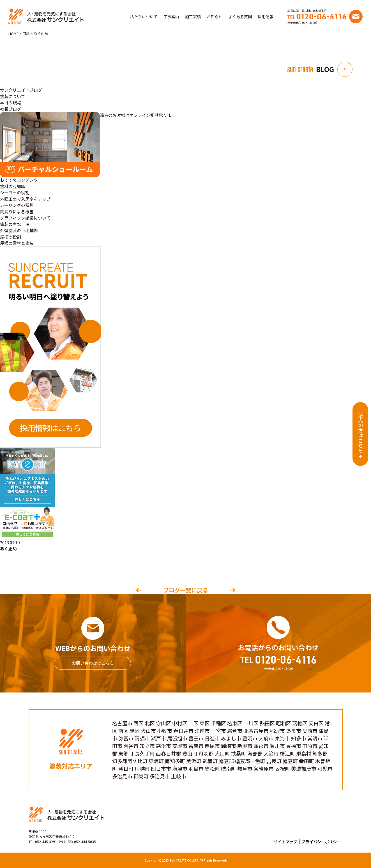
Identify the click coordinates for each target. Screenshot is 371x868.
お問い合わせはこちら (93, 663)
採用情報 (266, 17)
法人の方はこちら (361, 433)
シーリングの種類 (17, 205)
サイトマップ (285, 842)
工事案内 (171, 17)
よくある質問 (240, 17)
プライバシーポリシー (321, 842)
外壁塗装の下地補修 (19, 230)
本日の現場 (11, 102)
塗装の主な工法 (15, 224)
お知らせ (215, 17)
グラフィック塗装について (25, 218)
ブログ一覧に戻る (186, 590)
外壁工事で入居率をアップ (25, 199)
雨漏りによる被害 (17, 212)
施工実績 (193, 17)
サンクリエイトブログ (21, 90)
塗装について (13, 96)
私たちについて (144, 17)
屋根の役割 (11, 237)
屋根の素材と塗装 (17, 243)
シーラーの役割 (15, 192)
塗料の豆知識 (13, 186)
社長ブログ (11, 109)
